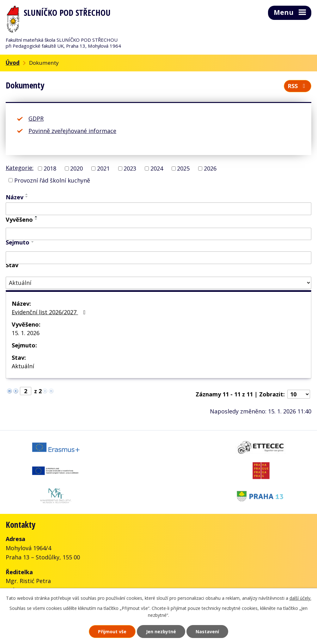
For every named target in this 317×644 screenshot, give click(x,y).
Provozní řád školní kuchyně (52, 180)
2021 (103, 168)
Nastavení (207, 632)
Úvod (13, 63)
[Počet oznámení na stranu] (299, 394)
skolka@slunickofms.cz (89, 574)
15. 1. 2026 (26, 333)
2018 (50, 168)
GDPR (36, 118)
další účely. (300, 598)
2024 (157, 168)
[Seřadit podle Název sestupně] (27, 197)
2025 (183, 168)
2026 (210, 168)
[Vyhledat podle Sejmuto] (158, 258)
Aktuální (23, 366)
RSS (298, 86)
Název (15, 197)
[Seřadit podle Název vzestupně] (27, 194)
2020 (76, 168)
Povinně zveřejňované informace (72, 131)
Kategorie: (20, 168)
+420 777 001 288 (41, 565)
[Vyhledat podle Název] (158, 209)
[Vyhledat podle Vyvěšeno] (158, 234)
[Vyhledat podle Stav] (158, 283)
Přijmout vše (112, 632)
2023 (130, 168)
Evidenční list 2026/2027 (50, 312)
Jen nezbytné (161, 632)
